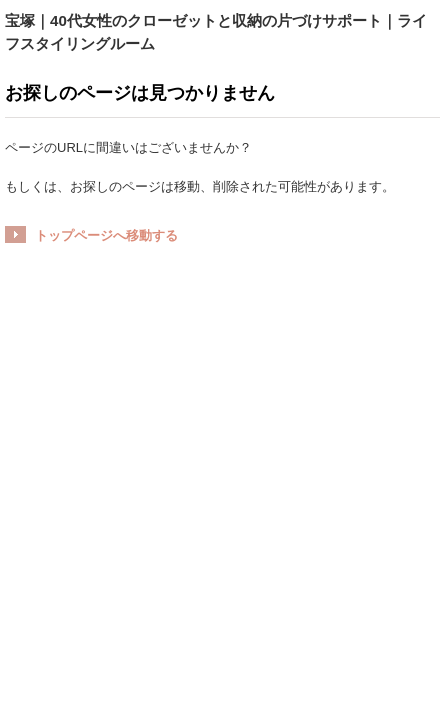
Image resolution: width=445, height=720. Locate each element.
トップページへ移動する (106, 235)
